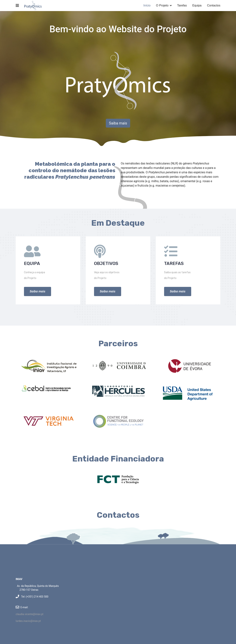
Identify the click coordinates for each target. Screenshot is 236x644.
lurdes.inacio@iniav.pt (28, 621)
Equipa (197, 5)
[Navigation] (17, 6)
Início (147, 5)
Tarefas (182, 5)
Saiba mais (118, 123)
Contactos (214, 5)
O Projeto (162, 5)
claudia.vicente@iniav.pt (29, 614)
